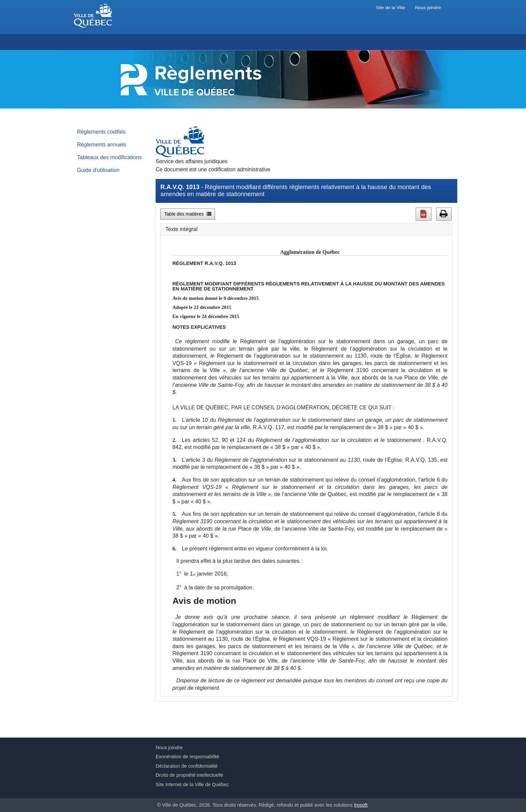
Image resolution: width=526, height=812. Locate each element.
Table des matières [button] (188, 214)
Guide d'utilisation (98, 170)
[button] (424, 214)
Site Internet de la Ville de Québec (192, 784)
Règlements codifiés (101, 132)
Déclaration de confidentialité (187, 766)
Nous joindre (428, 8)
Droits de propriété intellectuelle (190, 775)
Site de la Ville (390, 8)
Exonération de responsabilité (188, 757)
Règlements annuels (102, 144)
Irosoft (361, 805)
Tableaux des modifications (110, 157)
